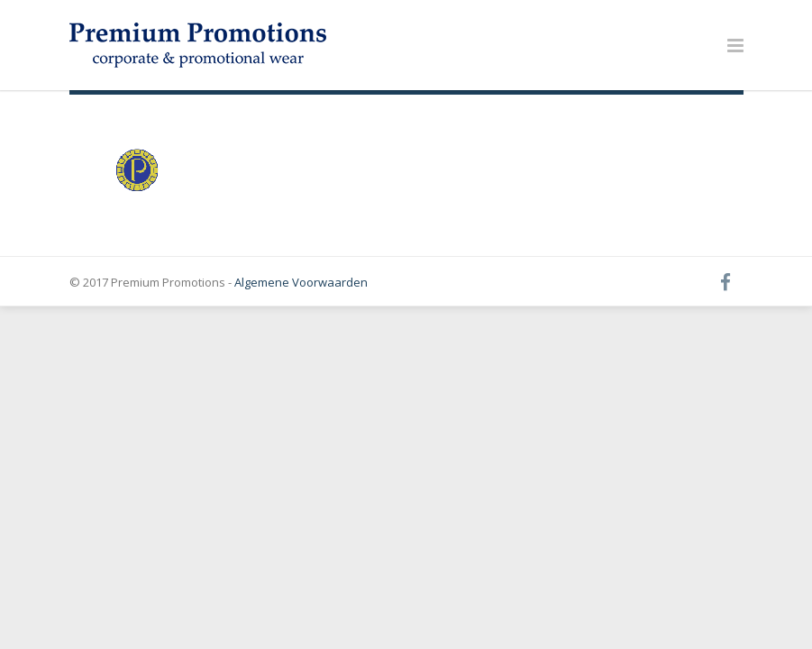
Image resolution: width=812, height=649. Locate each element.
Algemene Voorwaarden (301, 282)
